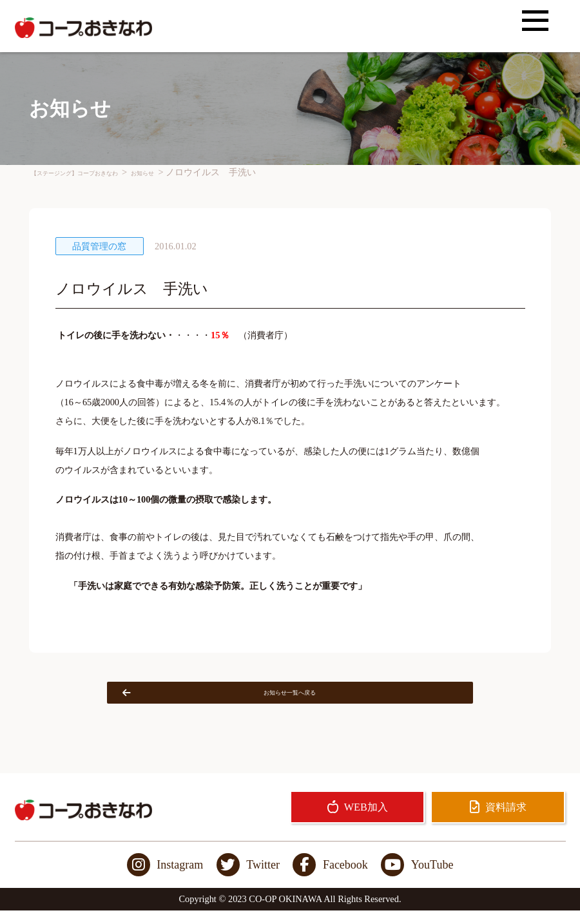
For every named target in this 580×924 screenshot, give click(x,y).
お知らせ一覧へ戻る (251, 699)
